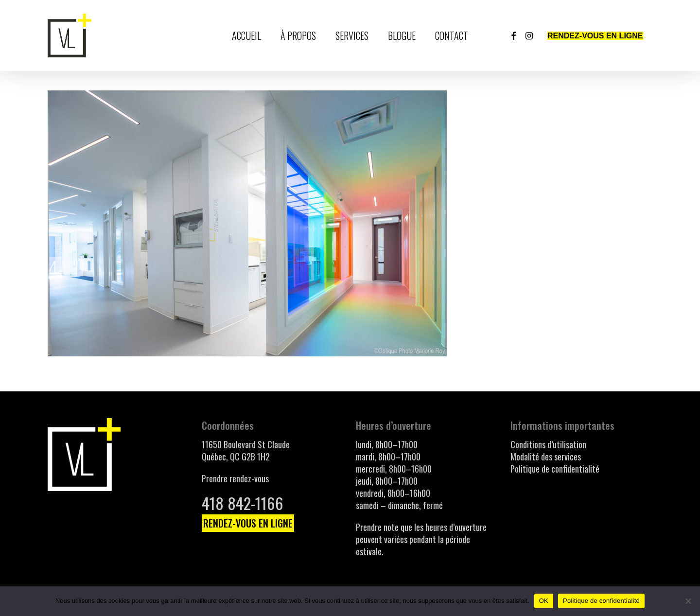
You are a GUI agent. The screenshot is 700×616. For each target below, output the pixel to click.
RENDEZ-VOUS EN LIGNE (248, 523)
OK (544, 601)
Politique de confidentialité (555, 469)
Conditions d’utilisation (548, 444)
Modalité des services (546, 457)
